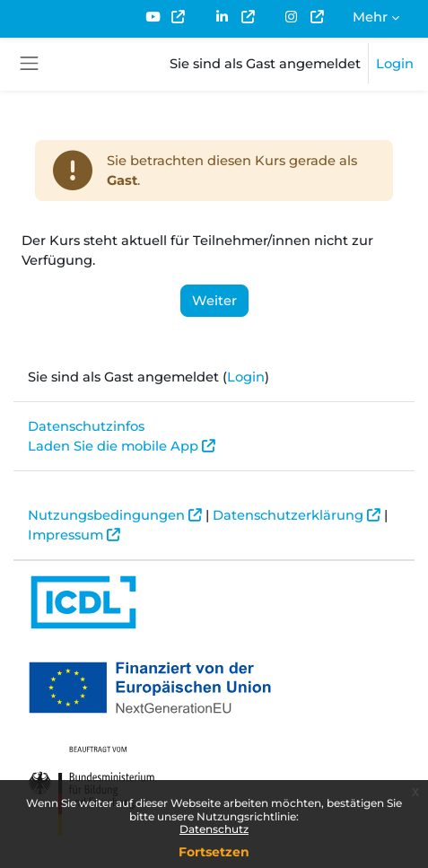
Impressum (66, 535)
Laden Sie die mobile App (113, 446)
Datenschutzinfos (86, 426)
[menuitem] (165, 17)
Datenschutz (214, 829)
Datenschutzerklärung (288, 515)
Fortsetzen (214, 852)
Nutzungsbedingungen (106, 515)
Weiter (214, 301)
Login (395, 64)
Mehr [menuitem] (370, 17)
